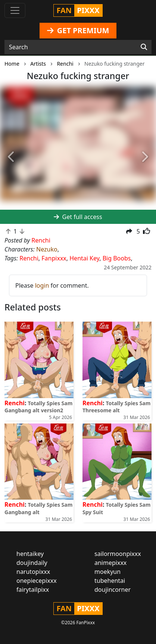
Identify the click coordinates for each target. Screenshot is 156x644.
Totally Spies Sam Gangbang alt (38, 508)
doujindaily (32, 563)
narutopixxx (33, 572)
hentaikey (30, 554)
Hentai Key (84, 258)
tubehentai (110, 581)
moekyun (107, 572)
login (42, 285)
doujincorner (113, 590)
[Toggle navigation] (15, 10)
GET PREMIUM (78, 30)
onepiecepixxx (37, 581)
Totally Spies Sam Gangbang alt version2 (38, 407)
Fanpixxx (54, 258)
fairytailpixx (33, 590)
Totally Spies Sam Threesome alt (116, 407)
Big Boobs (117, 258)
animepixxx (110, 563)
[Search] (144, 47)
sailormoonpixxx (118, 554)
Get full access (78, 217)
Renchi (29, 258)
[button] (12, 157)
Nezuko (47, 249)
